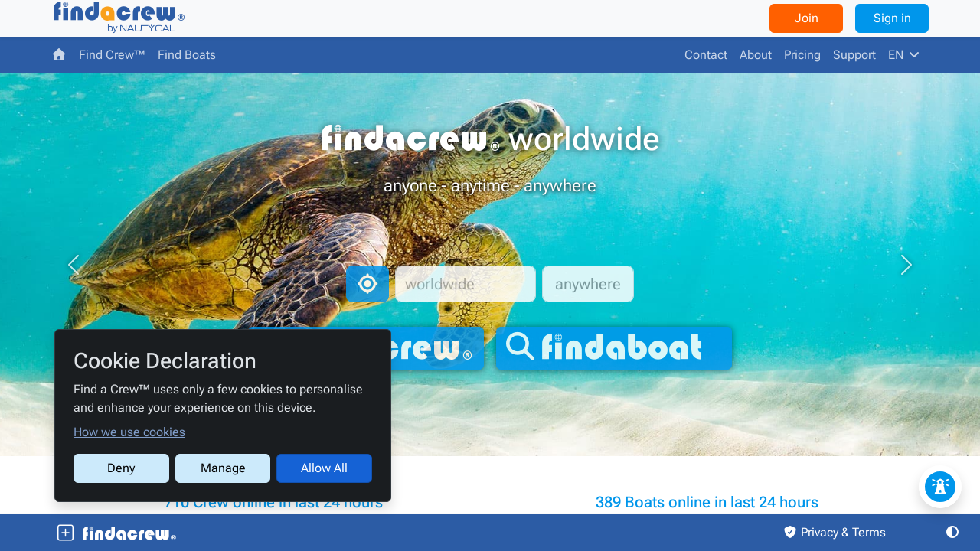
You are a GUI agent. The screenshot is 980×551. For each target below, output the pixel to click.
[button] (73, 265)
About (756, 55)
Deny (121, 468)
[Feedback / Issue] (940, 487)
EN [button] (905, 55)
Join (807, 18)
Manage (223, 468)
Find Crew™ (112, 55)
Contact (706, 55)
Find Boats (187, 55)
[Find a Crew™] (119, 18)
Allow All (324, 468)
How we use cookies (129, 432)
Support (854, 55)
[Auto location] (367, 284)
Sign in (892, 18)
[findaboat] (614, 348)
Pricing (802, 55)
